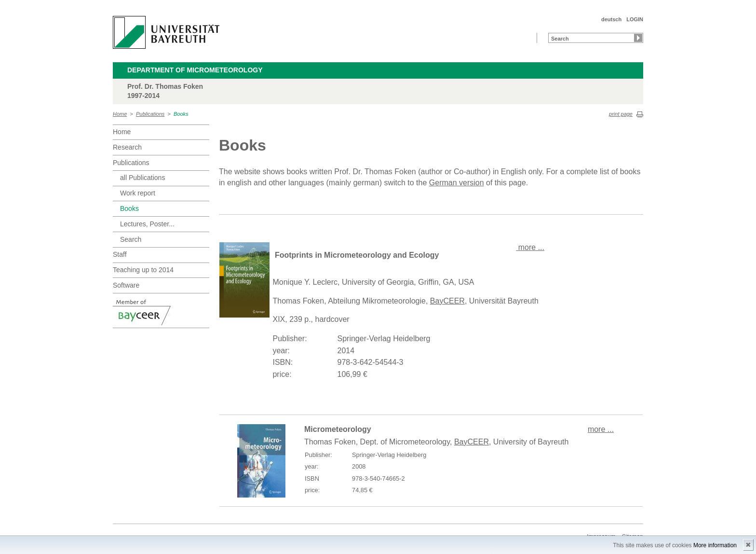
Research (127, 147)
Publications (150, 114)
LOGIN (635, 19)
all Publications (142, 178)
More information (715, 545)
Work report (138, 193)
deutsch (611, 19)
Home (120, 114)
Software (126, 285)
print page (621, 114)
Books (181, 114)
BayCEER (447, 301)
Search (131, 239)
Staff (120, 254)
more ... (530, 247)
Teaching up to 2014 (143, 270)
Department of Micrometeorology (195, 70)
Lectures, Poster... (147, 224)
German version (457, 183)
